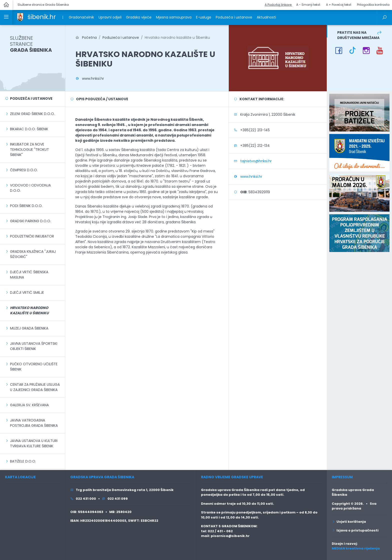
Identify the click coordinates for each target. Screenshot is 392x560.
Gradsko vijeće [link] (139, 17)
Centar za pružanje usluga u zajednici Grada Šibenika (35, 387)
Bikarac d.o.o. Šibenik (29, 129)
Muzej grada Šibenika (29, 328)
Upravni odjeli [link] (110, 17)
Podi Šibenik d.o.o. (26, 206)
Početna (86, 37)
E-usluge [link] (204, 17)
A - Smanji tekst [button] (308, 5)
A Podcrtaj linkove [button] (278, 5)
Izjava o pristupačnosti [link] (355, 530)
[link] (20, 17)
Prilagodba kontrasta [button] (373, 5)
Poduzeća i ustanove (31, 98)
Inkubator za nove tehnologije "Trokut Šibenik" (29, 149)
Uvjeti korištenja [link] (349, 522)
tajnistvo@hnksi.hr (256, 161)
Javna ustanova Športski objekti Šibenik (34, 346)
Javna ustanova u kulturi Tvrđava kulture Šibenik (34, 443)
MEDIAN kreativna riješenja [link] (356, 548)
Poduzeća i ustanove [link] (234, 17)
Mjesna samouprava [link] (174, 17)
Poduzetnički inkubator (32, 236)
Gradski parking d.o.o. (30, 221)
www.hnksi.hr (93, 78)
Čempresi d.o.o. (24, 170)
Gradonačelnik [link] (81, 17)
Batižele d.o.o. (23, 461)
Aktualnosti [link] (266, 17)
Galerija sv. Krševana (29, 405)
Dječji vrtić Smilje (27, 292)
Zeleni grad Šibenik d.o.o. (32, 114)
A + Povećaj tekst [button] (339, 5)
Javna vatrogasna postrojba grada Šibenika (34, 423)
